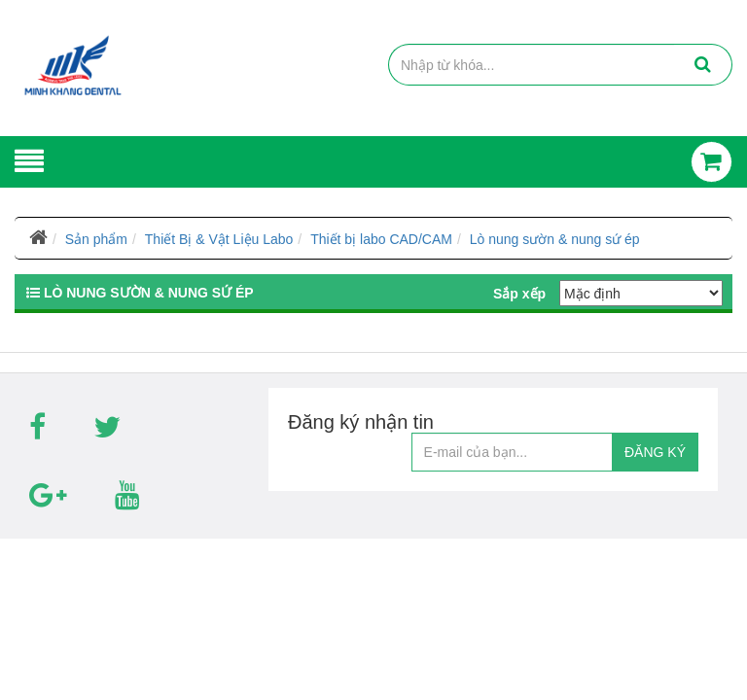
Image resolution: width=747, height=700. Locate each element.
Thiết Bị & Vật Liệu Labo (219, 239)
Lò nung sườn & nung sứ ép (555, 239)
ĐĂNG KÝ (655, 452)
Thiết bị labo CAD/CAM (381, 239)
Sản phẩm (96, 239)
